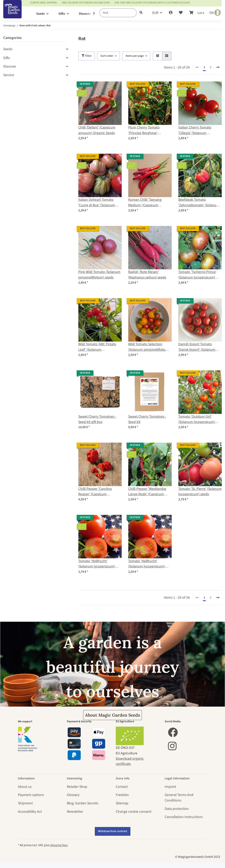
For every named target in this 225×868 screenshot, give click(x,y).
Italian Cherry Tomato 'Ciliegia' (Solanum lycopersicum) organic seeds (200, 130)
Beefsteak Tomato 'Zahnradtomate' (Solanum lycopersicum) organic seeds (200, 203)
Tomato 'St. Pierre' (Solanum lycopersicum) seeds (200, 491)
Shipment (25, 803)
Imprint (170, 787)
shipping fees (59, 845)
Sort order (107, 56)
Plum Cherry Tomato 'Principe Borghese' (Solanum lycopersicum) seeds (147, 130)
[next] (218, 68)
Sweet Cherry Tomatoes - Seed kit (147, 419)
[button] (171, 13)
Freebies (122, 795)
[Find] (118, 13)
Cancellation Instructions (184, 817)
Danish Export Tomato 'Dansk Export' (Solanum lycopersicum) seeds (197, 347)
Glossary (73, 795)
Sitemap (122, 803)
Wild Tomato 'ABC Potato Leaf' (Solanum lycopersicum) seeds (97, 347)
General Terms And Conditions (179, 798)
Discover (10, 66)
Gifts (7, 58)
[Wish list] (181, 13)
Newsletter (75, 812)
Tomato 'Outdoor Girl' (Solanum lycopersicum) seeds (197, 419)
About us (25, 787)
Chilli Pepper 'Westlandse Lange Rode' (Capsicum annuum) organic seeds (147, 492)
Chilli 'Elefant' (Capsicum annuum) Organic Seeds (97, 130)
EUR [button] (155, 13)
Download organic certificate (130, 761)
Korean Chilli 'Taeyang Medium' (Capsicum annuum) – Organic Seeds (148, 203)
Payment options (31, 795)
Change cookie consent (134, 812)
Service (9, 75)
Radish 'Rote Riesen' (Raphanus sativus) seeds (147, 275)
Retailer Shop (77, 787)
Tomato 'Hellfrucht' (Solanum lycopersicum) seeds (147, 564)
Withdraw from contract (113, 831)
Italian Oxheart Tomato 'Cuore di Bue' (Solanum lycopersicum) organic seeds (100, 203)
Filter (87, 56)
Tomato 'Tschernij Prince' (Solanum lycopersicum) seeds (197, 275)
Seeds (8, 49)
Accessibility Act (30, 812)
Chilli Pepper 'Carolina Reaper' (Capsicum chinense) (95, 492)
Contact (122, 787)
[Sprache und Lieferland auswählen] (215, 13)
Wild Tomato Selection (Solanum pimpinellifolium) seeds (149, 347)
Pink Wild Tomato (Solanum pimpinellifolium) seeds (99, 275)
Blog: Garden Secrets (83, 803)
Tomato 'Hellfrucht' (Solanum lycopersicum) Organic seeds (97, 564)
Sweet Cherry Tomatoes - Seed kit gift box (97, 419)
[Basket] (197, 13)
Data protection (177, 809)
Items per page (135, 56)
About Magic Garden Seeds (112, 715)
